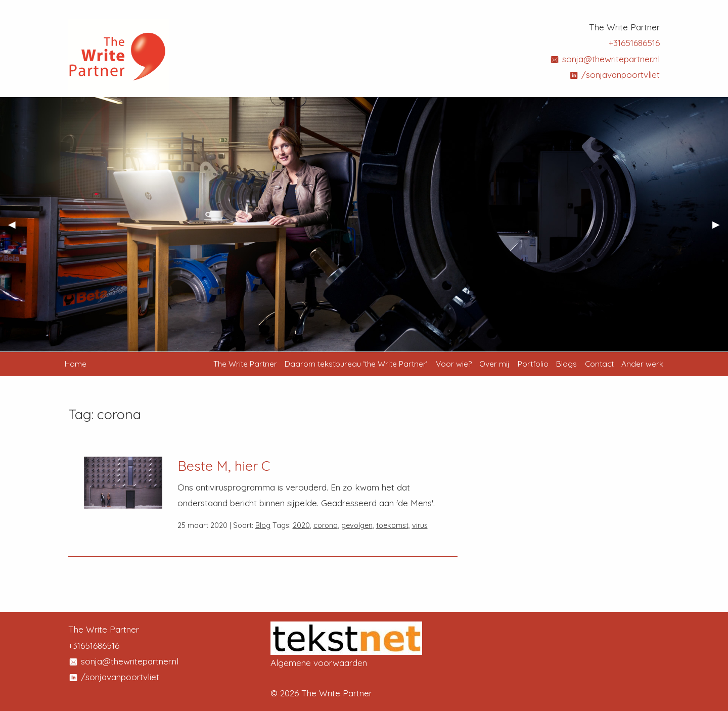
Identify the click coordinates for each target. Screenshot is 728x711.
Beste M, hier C (224, 466)
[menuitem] (245, 364)
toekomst (392, 525)
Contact (599, 364)
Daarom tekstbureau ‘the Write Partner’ (356, 364)
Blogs (566, 364)
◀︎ (16, 228)
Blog (263, 525)
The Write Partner (245, 364)
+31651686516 (634, 43)
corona (326, 525)
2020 (301, 525)
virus (420, 525)
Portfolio (533, 364)
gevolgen (357, 525)
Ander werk (642, 364)
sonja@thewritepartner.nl (605, 59)
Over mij (494, 364)
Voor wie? (454, 364)
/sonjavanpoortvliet (614, 75)
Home (76, 364)
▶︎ (720, 228)
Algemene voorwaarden (319, 663)
